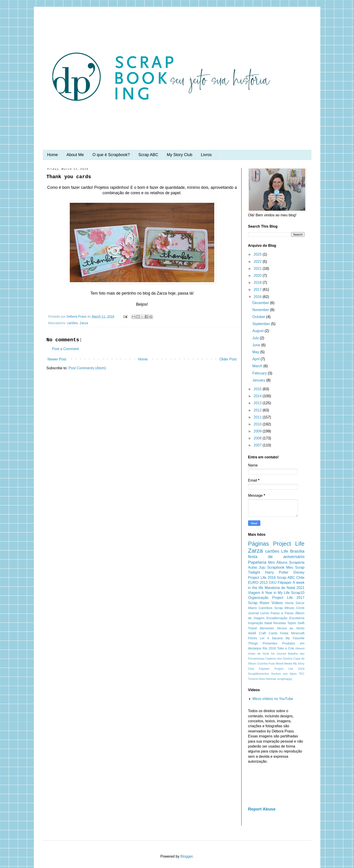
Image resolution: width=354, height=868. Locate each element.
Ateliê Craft (257, 633)
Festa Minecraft (292, 633)
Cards (273, 633)
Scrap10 (298, 593)
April (256, 359)
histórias (271, 679)
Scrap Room (259, 603)
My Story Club (180, 155)
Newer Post (57, 359)
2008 (258, 438)
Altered (300, 648)
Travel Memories (261, 628)
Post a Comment (66, 349)
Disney (299, 572)
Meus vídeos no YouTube (273, 699)
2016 (258, 297)
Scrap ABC (148, 155)
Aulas (253, 567)
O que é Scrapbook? (111, 155)
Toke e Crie (285, 648)
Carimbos (265, 608)
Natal (268, 623)
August (259, 331)
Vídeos (277, 603)
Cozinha (262, 664)
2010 (258, 424)
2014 (258, 396)
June (257, 345)
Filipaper (285, 583)
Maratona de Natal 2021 (285, 588)
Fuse (272, 664)
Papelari (264, 669)
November (261, 310)
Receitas (280, 623)
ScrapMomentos (259, 674)
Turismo (253, 679)
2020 (258, 276)
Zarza (84, 323)
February (260, 373)
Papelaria (257, 562)
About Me (75, 155)
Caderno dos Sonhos (279, 659)
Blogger (186, 856)
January (259, 380)
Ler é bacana (271, 638)
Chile (300, 578)
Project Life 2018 (290, 669)
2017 (258, 290)
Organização (258, 598)
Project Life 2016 (262, 578)
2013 (258, 403)
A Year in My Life (276, 593)
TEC (302, 674)
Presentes (270, 643)
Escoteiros (297, 618)
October (259, 317)
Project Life (289, 544)
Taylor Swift (296, 623)
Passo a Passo (282, 613)
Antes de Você (259, 654)
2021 (258, 269)
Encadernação (277, 618)
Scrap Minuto (284, 608)
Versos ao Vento (291, 628)
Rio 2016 (269, 648)
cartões (72, 323)
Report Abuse (262, 809)
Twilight (254, 572)
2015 (258, 389)
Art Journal (278, 654)
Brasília (297, 551)
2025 (258, 254)
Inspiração (256, 623)
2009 (258, 431)
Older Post (228, 359)
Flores (253, 638)
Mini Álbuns (278, 562)
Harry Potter (277, 572)
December (261, 303)
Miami (252, 608)
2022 (258, 262)
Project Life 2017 (288, 598)
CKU (273, 583)
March (258, 366)
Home (53, 155)
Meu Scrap (295, 567)
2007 (258, 445)
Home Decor (295, 603)
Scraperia (297, 562)
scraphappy (285, 679)
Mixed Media (284, 664)
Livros (206, 155)
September (262, 324)
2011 (258, 417)
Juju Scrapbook (272, 567)
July (256, 338)
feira (262, 679)
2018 (258, 283)
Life (285, 551)
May (256, 352)
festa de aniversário (276, 557)
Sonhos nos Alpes (284, 674)
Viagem (254, 593)
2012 (258, 410)
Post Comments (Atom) (87, 368)
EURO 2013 (258, 583)
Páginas (259, 544)
